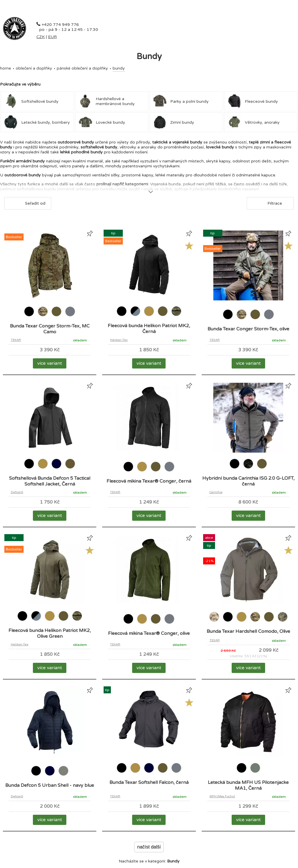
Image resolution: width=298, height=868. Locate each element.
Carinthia (216, 492)
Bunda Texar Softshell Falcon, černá (149, 782)
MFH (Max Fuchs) (222, 796)
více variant (50, 363)
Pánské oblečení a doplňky (82, 68)
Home (6, 68)
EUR (52, 37)
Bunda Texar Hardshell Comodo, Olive (248, 631)
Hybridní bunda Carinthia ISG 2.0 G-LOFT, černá (248, 481)
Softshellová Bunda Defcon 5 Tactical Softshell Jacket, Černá (50, 481)
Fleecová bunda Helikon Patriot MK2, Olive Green (50, 633)
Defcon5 (17, 492)
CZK (41, 37)
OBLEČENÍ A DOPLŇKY (34, 68)
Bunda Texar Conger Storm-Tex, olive (248, 329)
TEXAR (16, 340)
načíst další (149, 847)
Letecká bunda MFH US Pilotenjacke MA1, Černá (248, 785)
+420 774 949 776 (60, 25)
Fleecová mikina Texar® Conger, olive (149, 633)
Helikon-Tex (119, 340)
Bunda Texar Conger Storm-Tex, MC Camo (50, 329)
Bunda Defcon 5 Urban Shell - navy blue (50, 785)
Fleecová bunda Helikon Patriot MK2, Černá (149, 329)
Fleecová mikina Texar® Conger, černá (149, 481)
